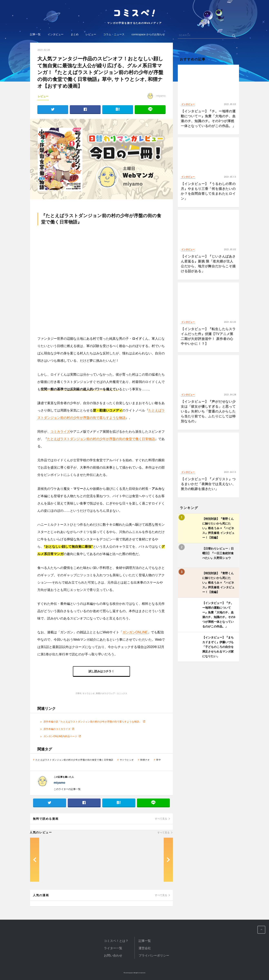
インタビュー (56, 34)
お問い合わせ (113, 955)
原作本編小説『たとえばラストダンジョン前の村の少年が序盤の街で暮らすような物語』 (92, 722)
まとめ (75, 34)
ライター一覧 (113, 948)
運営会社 (145, 948)
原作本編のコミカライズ (57, 729)
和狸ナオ (145, 760)
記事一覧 (35, 34)
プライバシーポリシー (154, 955)
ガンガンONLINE (135, 632)
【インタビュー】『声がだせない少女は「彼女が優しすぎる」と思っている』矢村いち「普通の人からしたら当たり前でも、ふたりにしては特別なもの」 (208, 411)
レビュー (91, 34)
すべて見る (161, 819)
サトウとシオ (127, 760)
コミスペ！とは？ (116, 941)
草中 (158, 760)
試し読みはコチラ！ (101, 671)
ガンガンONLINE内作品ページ (60, 736)
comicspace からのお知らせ (148, 34)
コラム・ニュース (114, 34)
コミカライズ (60, 432)
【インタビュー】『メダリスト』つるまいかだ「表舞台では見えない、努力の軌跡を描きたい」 (208, 484)
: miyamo (156, 96)
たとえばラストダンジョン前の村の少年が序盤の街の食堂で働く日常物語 (101, 439)
